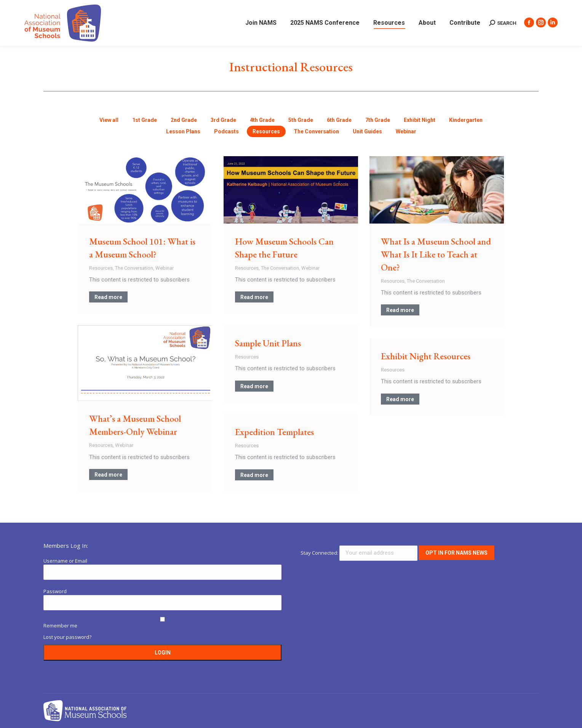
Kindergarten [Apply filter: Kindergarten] (466, 120)
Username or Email (65, 561)
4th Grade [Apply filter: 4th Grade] (262, 120)
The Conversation (134, 268)
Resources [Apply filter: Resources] (266, 131)
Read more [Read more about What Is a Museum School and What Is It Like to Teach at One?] (400, 310)
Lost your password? (67, 637)
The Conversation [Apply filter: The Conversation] (316, 131)
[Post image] (145, 190)
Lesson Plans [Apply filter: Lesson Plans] (183, 131)
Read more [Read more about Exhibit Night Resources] (400, 399)
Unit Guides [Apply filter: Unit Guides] (367, 131)
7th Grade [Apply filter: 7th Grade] (378, 120)
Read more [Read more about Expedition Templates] (254, 475)
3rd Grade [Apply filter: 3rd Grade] (223, 120)
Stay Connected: (360, 553)
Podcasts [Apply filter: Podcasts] (226, 131)
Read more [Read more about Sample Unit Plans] (254, 386)
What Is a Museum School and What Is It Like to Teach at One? (436, 254)
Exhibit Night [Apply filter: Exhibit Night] (420, 120)
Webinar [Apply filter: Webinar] (406, 131)
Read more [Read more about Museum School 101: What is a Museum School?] (108, 297)
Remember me (60, 626)
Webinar (165, 268)
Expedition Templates (274, 432)
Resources (101, 268)
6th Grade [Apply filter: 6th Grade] (339, 120)
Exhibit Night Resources (426, 356)
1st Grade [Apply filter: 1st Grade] (145, 120)
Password (55, 591)
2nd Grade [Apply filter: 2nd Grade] (184, 120)
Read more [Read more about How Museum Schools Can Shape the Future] (254, 297)
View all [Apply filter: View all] (109, 120)
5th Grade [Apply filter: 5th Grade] (301, 120)
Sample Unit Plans (268, 343)
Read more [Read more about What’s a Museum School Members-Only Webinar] (108, 475)
